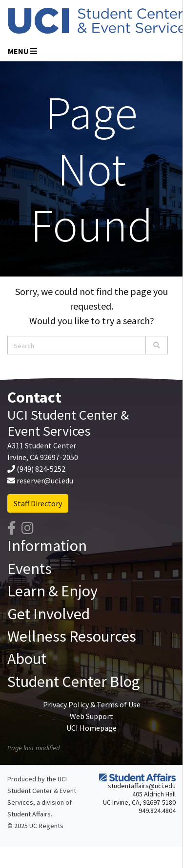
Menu (22, 51)
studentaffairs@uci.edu (142, 786)
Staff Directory (38, 503)
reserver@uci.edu (45, 480)
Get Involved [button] (49, 614)
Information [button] (47, 546)
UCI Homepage (91, 728)
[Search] (157, 345)
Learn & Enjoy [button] (52, 591)
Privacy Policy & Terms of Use (92, 704)
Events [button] (30, 569)
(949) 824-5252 (41, 469)
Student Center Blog (73, 682)
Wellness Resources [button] (72, 636)
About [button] (27, 659)
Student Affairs (29, 814)
